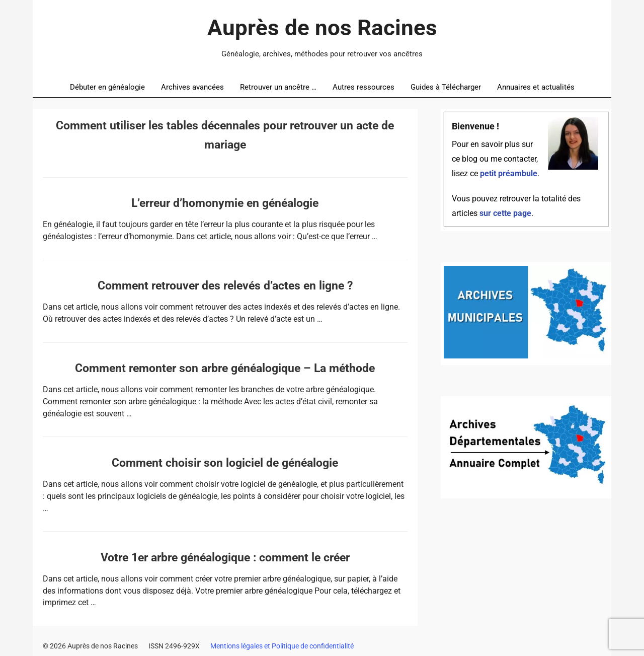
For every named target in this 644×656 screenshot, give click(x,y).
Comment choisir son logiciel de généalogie (225, 463)
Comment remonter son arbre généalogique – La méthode (225, 368)
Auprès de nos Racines (322, 28)
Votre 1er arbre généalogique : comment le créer (225, 558)
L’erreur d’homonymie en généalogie (225, 203)
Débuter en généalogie (107, 87)
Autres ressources (364, 87)
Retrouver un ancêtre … (278, 87)
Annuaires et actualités (536, 87)
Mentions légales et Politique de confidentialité (282, 646)
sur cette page (505, 213)
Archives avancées (192, 87)
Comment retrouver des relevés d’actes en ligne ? (225, 286)
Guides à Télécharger (446, 87)
